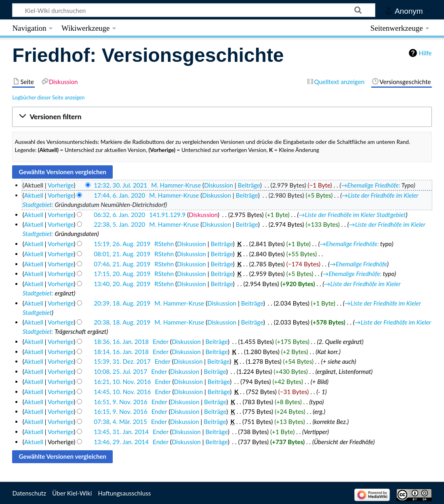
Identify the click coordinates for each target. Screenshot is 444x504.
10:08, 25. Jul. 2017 (120, 371)
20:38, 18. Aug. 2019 (122, 322)
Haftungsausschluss (125, 493)
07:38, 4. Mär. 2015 (120, 422)
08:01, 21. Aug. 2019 (122, 254)
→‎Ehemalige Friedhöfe (370, 185)
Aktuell (34, 195)
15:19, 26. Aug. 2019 (122, 244)
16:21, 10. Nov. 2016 (122, 382)
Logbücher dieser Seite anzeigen (48, 97)
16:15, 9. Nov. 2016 (120, 411)
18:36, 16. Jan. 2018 (121, 342)
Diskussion (219, 185)
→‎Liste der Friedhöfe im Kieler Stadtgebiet (352, 215)
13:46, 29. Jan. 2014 (121, 442)
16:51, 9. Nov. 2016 (120, 402)
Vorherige (61, 185)
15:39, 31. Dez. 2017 (122, 361)
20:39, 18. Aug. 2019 (122, 303)
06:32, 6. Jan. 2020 (119, 215)
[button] (222, 117)
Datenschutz (29, 493)
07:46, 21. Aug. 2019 (122, 264)
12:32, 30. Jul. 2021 (120, 185)
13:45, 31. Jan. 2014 (121, 432)
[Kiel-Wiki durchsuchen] (194, 10)
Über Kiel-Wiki (72, 493)
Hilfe (425, 53)
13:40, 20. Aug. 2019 (122, 284)
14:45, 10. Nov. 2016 (122, 392)
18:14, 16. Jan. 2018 (121, 352)
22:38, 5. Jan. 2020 (119, 224)
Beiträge (249, 185)
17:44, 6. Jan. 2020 (119, 195)
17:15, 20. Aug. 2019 (122, 274)
